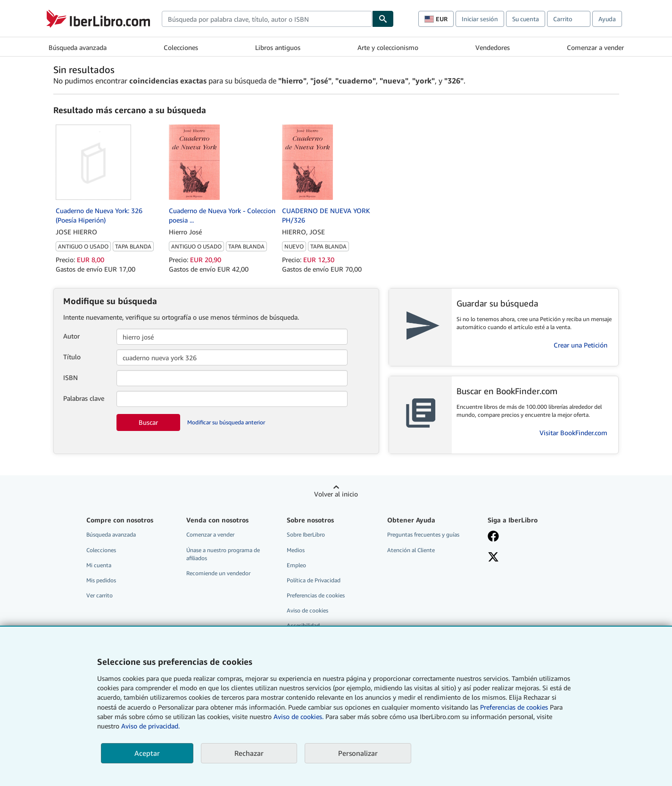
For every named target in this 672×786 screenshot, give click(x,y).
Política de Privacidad (314, 580)
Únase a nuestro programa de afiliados (223, 554)
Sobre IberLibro (306, 534)
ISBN (71, 377)
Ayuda (607, 19)
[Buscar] (383, 19)
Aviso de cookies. (299, 716)
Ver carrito (100, 595)
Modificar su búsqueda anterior (226, 422)
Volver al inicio (336, 494)
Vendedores (493, 47)
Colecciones (181, 47)
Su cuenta (526, 19)
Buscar (148, 422)
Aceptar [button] (147, 753)
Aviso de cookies (307, 610)
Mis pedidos (101, 580)
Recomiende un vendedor (218, 573)
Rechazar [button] (249, 753)
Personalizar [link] (358, 753)
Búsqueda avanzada (78, 47)
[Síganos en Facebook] (493, 537)
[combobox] (267, 19)
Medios (296, 550)
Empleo (296, 565)
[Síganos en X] (493, 558)
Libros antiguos (278, 47)
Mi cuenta (99, 565)
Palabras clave (84, 398)
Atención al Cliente (411, 550)
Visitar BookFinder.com (573, 433)
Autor (71, 336)
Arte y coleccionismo (388, 47)
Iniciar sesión (480, 19)
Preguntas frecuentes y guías (423, 534)
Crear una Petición (581, 345)
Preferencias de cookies (514, 707)
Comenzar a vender (595, 47)
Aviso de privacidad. (150, 726)
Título (72, 357)
